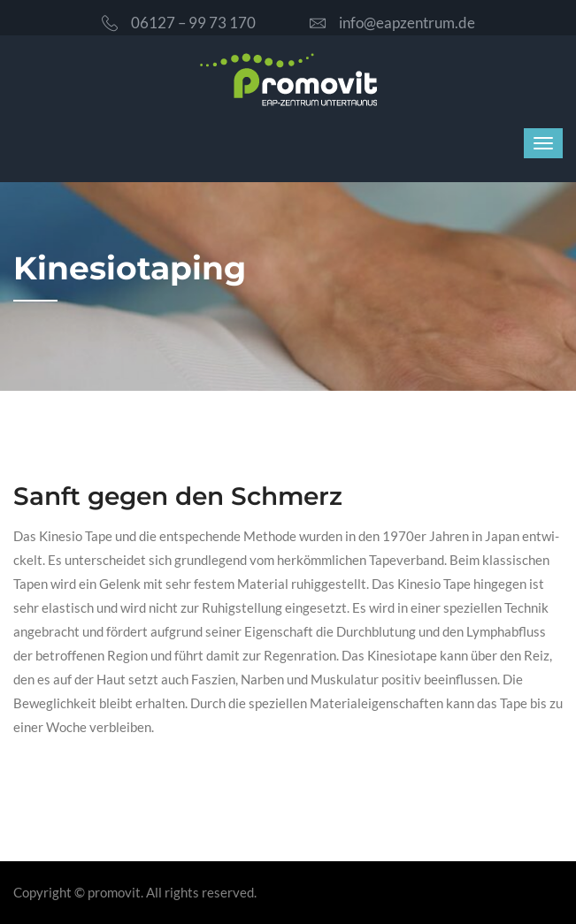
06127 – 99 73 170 (179, 23)
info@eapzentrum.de (392, 23)
